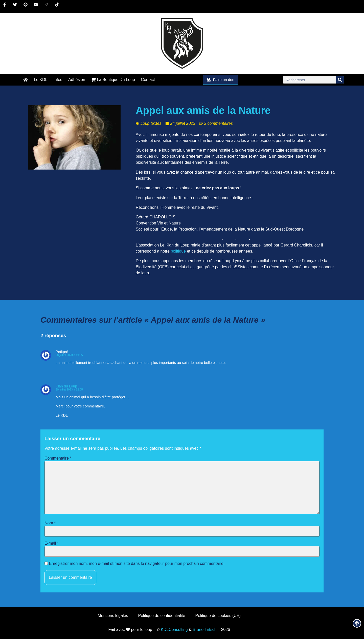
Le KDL (41, 80)
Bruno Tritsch (204, 630)
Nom (50, 523)
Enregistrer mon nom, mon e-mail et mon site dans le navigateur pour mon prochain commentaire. (137, 564)
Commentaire (58, 458)
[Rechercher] (340, 80)
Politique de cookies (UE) (218, 616)
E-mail (52, 543)
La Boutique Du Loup (113, 80)
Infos (58, 80)
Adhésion (77, 80)
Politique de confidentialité (162, 616)
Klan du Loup (66, 386)
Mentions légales (113, 616)
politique (178, 251)
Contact (148, 80)
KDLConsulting (174, 630)
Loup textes (151, 123)
